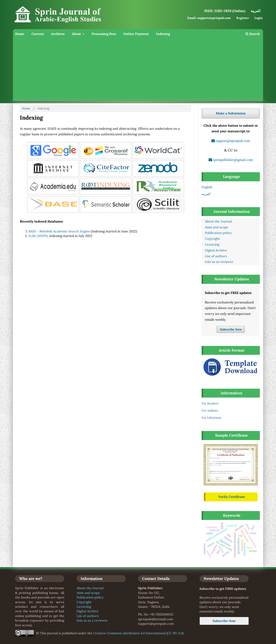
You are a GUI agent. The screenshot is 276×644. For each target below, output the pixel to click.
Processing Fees (104, 34)
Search (253, 34)
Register (243, 18)
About (77, 34)
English (207, 187)
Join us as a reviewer (92, 620)
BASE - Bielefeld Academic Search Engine (59, 231)
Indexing (163, 34)
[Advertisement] (138, 71)
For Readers (210, 403)
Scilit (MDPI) (38, 236)
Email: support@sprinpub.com (209, 18)
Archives (58, 34)
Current (38, 34)
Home (20, 34)
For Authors (210, 410)
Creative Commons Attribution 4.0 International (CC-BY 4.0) (138, 633)
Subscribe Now (231, 329)
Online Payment (136, 34)
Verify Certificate (232, 497)
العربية (206, 194)
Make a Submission (231, 113)
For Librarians (211, 418)
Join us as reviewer (219, 262)
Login (259, 18)
